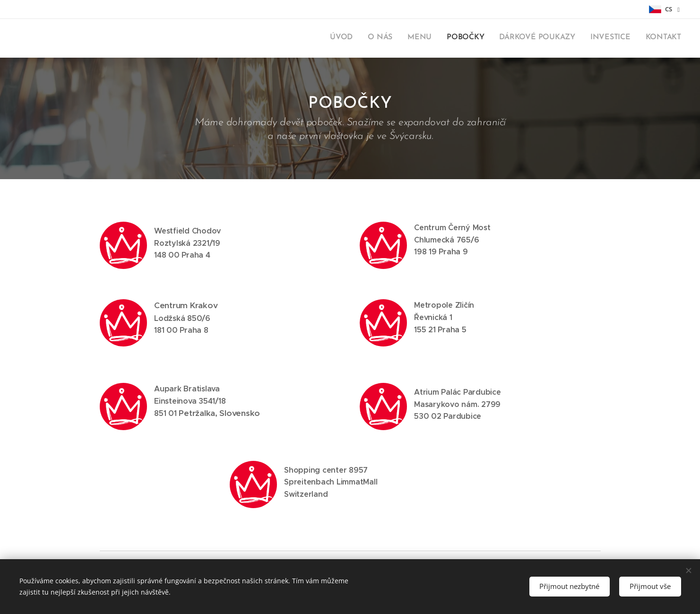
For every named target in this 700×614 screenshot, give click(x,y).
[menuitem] (593, 38)
